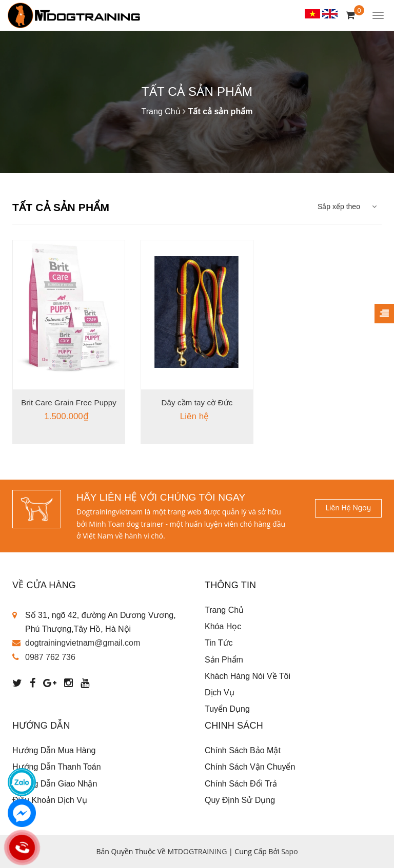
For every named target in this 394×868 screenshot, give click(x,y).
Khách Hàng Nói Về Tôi (248, 676)
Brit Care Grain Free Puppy (69, 402)
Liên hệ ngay (348, 508)
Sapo (289, 851)
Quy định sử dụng (240, 800)
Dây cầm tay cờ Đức (197, 402)
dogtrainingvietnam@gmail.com (83, 643)
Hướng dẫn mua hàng (54, 750)
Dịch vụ (220, 693)
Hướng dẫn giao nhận (55, 784)
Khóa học (223, 626)
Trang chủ (224, 610)
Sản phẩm (224, 660)
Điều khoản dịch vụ (50, 800)
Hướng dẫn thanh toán (57, 767)
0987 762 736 (50, 657)
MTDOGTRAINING (198, 851)
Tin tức (219, 643)
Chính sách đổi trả (241, 784)
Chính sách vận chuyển (250, 767)
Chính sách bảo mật (243, 750)
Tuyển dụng (227, 709)
